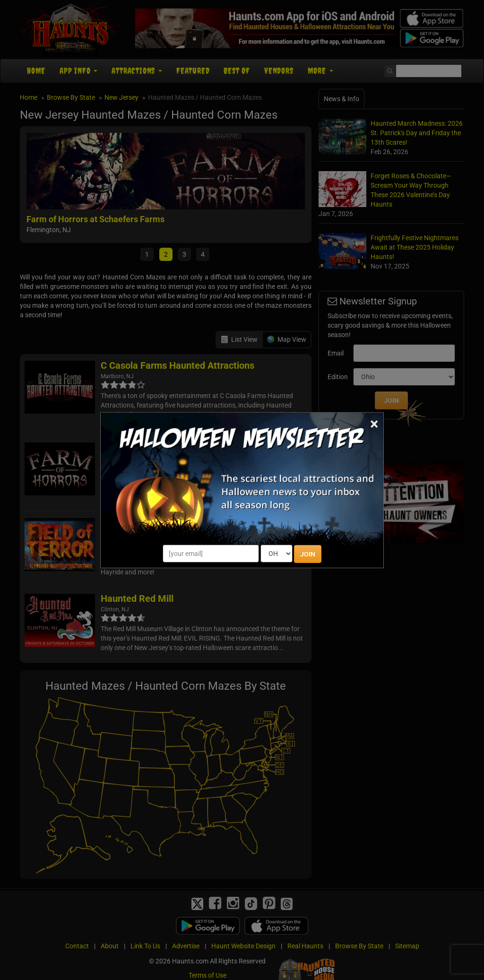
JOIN (308, 554)
